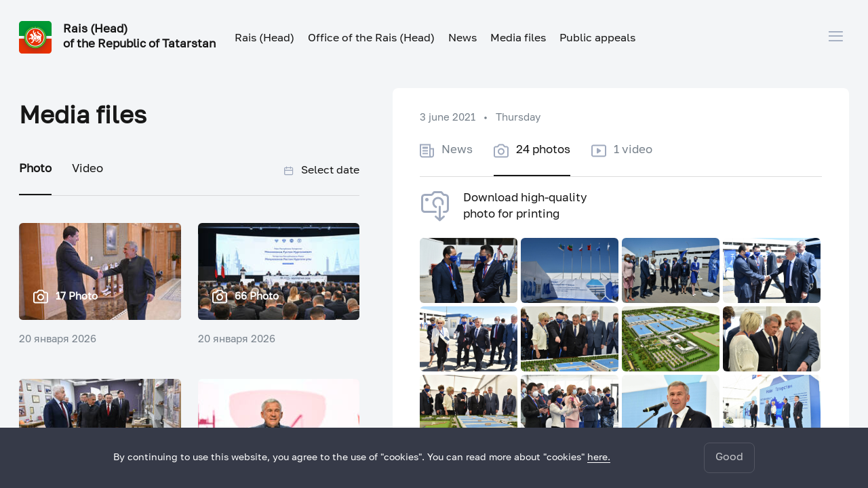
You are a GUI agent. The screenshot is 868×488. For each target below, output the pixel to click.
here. (599, 457)
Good (729, 457)
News (462, 39)
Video (87, 169)
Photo (35, 169)
